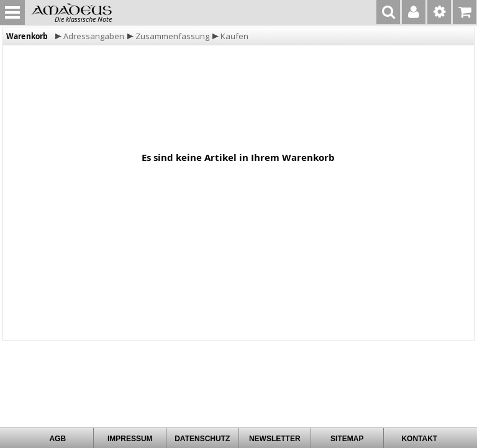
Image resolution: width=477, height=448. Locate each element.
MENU (12, 12)
